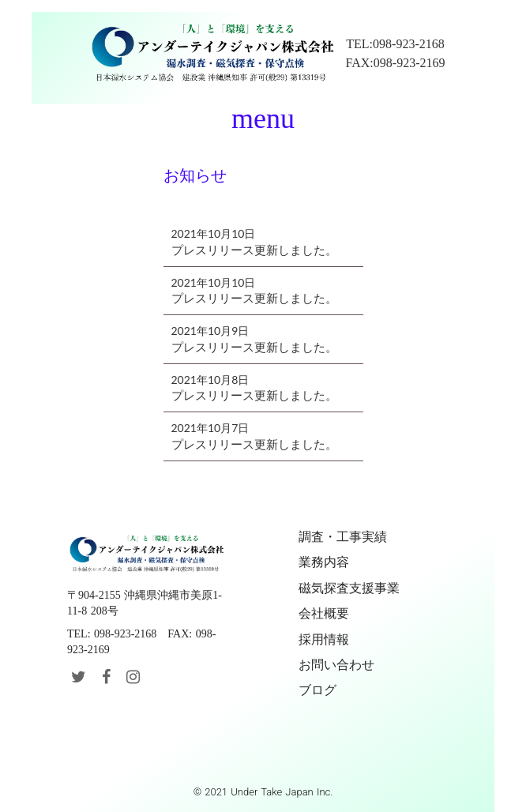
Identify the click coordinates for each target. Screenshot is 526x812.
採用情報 (324, 639)
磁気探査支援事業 (349, 588)
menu (263, 118)
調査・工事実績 (343, 537)
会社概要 (324, 613)
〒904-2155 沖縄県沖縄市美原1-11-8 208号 (145, 603)
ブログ (317, 690)
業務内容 (324, 562)
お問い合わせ (336, 665)
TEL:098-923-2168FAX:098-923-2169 (396, 53)
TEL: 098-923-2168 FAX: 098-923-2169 (141, 642)
